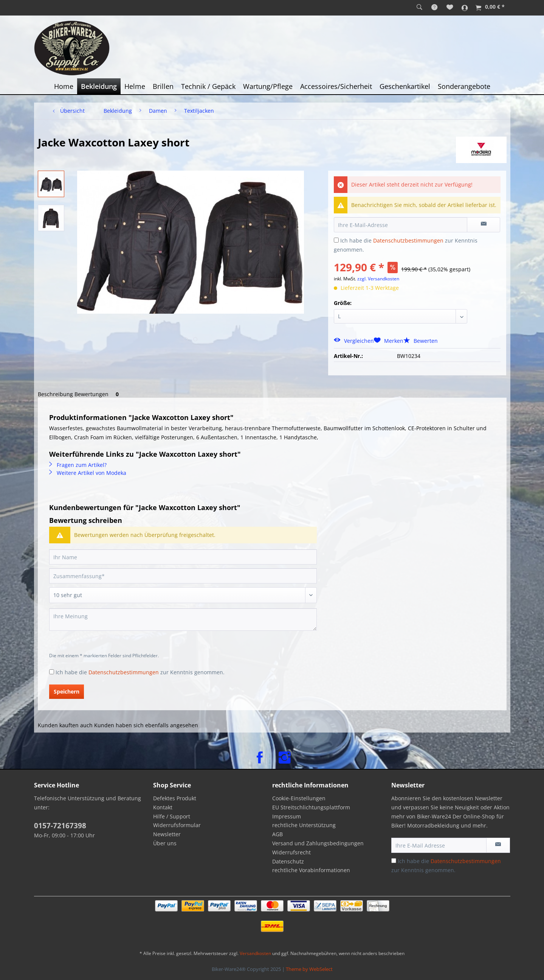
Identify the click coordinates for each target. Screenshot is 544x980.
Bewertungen (98, 394)
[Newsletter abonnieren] (498, 845)
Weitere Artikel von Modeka (88, 473)
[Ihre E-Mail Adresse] (439, 845)
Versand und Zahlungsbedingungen (318, 843)
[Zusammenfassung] (183, 576)
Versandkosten (255, 953)
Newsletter (167, 834)
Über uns (165, 843)
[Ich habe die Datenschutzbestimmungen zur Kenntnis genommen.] (336, 240)
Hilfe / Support (172, 816)
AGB (277, 834)
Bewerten (421, 341)
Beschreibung (55, 394)
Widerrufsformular (177, 825)
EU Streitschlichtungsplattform (311, 807)
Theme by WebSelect (309, 969)
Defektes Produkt (175, 798)
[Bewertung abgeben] (183, 595)
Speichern (67, 691)
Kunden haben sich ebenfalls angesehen (146, 725)
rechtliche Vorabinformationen (311, 870)
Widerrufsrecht (291, 852)
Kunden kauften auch (65, 725)
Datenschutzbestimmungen (408, 240)
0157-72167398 (60, 826)
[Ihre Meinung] (183, 620)
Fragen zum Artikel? (78, 465)
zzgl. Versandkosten (378, 279)
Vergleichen (354, 341)
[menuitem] (419, 8)
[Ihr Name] (183, 557)
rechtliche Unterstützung (304, 825)
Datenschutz (288, 861)
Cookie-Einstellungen (299, 798)
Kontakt (163, 807)
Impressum (287, 816)
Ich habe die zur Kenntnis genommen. (140, 672)
